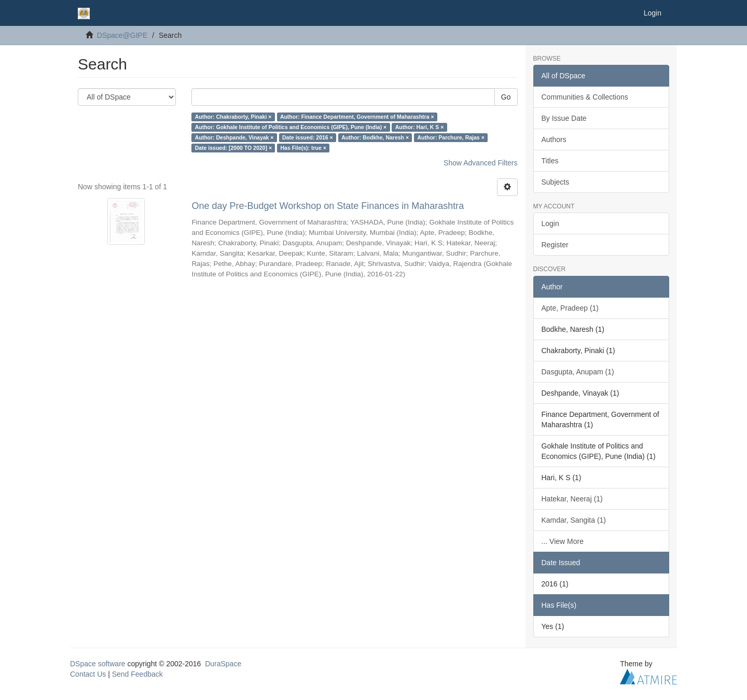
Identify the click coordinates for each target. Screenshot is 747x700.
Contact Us (88, 674)
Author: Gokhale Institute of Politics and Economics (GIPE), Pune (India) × (291, 127)
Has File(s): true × (303, 148)
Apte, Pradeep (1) (570, 308)
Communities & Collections (585, 97)
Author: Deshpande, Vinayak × (234, 137)
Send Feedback (137, 674)
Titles (550, 161)
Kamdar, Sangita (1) (574, 520)
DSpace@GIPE (122, 35)
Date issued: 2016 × (308, 137)
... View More (563, 541)
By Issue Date (564, 118)
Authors (554, 139)
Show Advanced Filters (480, 163)
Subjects (556, 182)
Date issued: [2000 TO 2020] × (233, 148)
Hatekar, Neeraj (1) (572, 499)
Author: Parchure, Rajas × (451, 137)
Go (506, 97)
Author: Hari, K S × (420, 127)
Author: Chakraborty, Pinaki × (233, 117)
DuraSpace (223, 664)
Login (550, 223)
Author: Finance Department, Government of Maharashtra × (357, 117)
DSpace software (98, 664)
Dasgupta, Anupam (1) (578, 372)
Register (555, 245)
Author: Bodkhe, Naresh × (375, 137)
